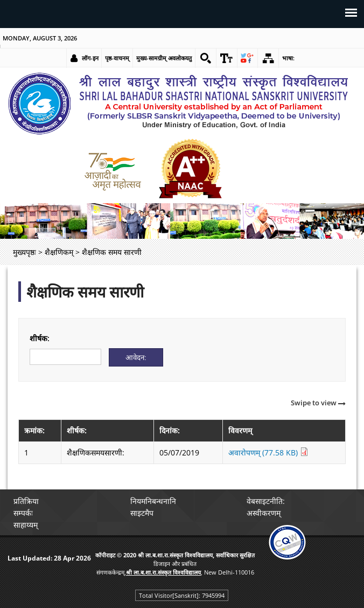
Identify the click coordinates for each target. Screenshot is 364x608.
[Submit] (136, 357)
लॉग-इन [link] (90, 58)
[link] (206, 58)
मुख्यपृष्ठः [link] (24, 252)
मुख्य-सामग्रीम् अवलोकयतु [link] (164, 58)
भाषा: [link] (289, 58)
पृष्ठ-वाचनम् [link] (117, 58)
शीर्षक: (40, 338)
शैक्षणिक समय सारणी (85, 292)
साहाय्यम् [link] (26, 525)
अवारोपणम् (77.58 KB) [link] (268, 452)
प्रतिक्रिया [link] (27, 501)
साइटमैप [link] (142, 513)
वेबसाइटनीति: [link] (266, 501)
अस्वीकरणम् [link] (264, 513)
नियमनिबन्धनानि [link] (153, 501)
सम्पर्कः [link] (24, 513)
